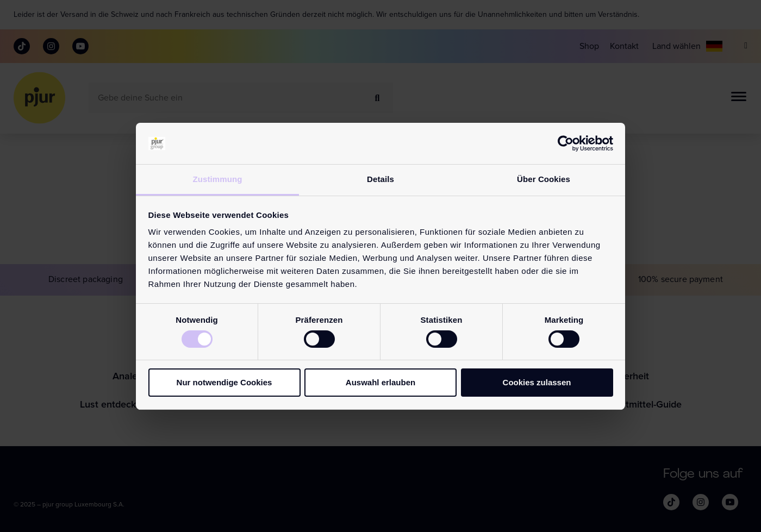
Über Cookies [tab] (544, 179)
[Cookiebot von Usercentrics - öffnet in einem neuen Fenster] (566, 143)
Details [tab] (380, 179)
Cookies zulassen (537, 382)
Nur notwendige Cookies (224, 382)
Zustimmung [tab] (218, 179)
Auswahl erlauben (380, 382)
